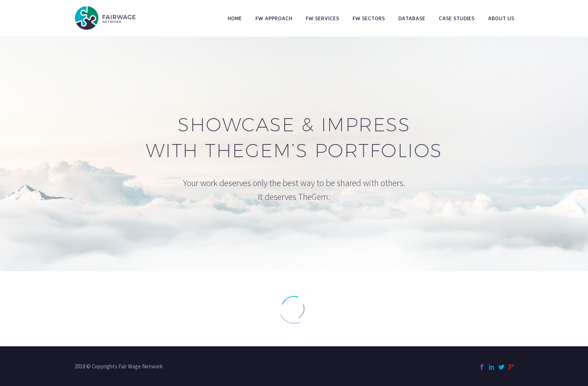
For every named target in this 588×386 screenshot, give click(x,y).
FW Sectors (369, 18)
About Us (501, 18)
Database (412, 18)
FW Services (322, 18)
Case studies (457, 18)
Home (235, 18)
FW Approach (274, 18)
